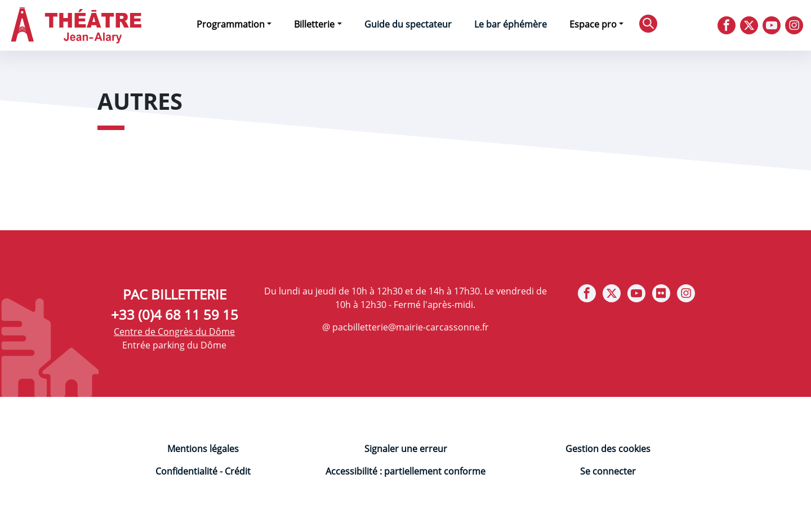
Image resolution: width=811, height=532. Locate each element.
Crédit (238, 471)
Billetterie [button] (314, 24)
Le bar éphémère (511, 24)
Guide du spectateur (408, 24)
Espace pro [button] (593, 24)
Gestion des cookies (608, 449)
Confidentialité (186, 471)
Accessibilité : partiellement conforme (405, 471)
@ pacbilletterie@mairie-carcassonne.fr (405, 327)
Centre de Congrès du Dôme (174, 332)
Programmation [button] (231, 24)
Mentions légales (203, 449)
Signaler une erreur (406, 449)
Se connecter (608, 471)
